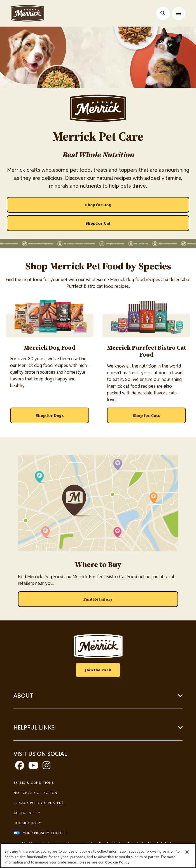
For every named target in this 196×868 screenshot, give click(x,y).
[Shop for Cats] (146, 415)
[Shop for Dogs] (50, 415)
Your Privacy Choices (45, 833)
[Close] (187, 852)
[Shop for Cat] (98, 223)
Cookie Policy (27, 823)
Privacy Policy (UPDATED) (38, 803)
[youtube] (33, 767)
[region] (98, 856)
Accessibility (27, 813)
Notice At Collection (35, 793)
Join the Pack (98, 670)
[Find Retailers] (98, 599)
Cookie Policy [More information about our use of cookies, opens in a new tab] (117, 862)
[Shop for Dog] (98, 205)
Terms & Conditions (34, 783)
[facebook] (20, 767)
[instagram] (46, 767)
